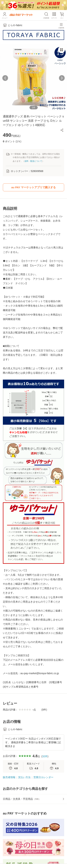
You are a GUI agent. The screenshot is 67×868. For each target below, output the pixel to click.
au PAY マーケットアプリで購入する (33, 187)
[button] (62, 130)
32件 (45, 756)
